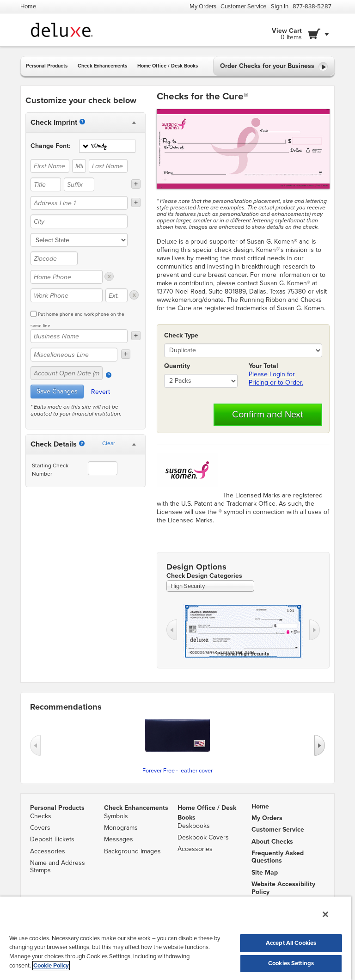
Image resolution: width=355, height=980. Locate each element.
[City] (79, 221)
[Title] (46, 184)
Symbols (116, 816)
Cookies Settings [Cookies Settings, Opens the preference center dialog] (291, 963)
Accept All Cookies (291, 943)
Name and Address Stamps (58, 867)
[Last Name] (108, 166)
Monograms (121, 828)
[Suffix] (79, 184)
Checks (41, 816)
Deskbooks (194, 826)
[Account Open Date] (109, 375)
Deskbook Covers (203, 837)
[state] (79, 240)
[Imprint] (82, 122)
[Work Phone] (67, 295)
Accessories (48, 851)
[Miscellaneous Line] (74, 355)
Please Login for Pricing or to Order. (276, 378)
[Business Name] (79, 336)
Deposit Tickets (52, 839)
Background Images (132, 851)
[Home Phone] (67, 277)
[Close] (325, 914)
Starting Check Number (50, 470)
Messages (119, 839)
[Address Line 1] (79, 203)
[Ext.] (116, 295)
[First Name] (50, 166)
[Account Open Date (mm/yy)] (67, 373)
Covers (40, 828)
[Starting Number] (82, 443)
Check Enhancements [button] (102, 66)
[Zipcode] (54, 258)
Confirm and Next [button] (268, 415)
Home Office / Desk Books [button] (168, 66)
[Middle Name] (79, 166)
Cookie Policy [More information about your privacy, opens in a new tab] (51, 966)
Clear (109, 443)
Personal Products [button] (47, 66)
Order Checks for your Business (274, 67)
